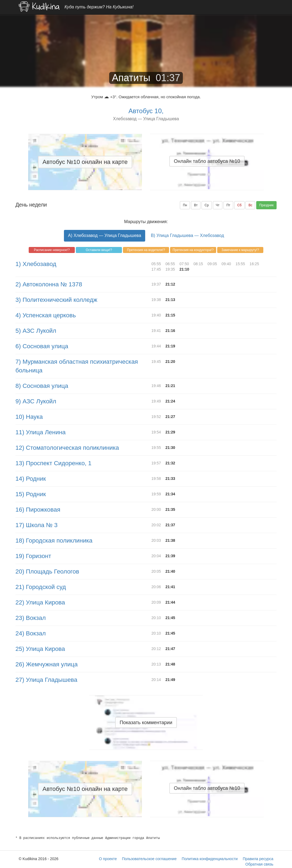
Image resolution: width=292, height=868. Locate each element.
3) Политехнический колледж (56, 300)
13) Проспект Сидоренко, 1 (53, 463)
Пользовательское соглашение (149, 859)
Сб (239, 205)
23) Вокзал (31, 618)
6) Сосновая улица (42, 346)
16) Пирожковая (38, 510)
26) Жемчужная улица (47, 664)
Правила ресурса (258, 859)
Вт (196, 205)
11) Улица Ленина (40, 432)
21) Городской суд (41, 587)
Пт (228, 205)
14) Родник (31, 479)
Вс (250, 205)
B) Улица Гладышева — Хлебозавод (187, 235)
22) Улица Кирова (40, 602)
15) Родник (31, 494)
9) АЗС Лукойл (36, 401)
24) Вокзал (31, 633)
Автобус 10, (146, 111)
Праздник (266, 205)
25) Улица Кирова (40, 649)
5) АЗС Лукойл (36, 331)
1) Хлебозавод (36, 264)
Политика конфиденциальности (210, 859)
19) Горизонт (33, 556)
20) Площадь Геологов (47, 571)
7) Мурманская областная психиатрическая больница (77, 366)
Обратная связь (259, 864)
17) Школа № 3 (37, 525)
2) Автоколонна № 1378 (49, 284)
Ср (207, 205)
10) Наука (29, 417)
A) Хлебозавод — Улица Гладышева (105, 235)
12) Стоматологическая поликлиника (67, 448)
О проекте (108, 859)
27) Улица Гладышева (46, 680)
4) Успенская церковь (46, 315)
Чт (218, 205)
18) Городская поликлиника (54, 541)
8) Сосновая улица (42, 386)
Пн (185, 205)
